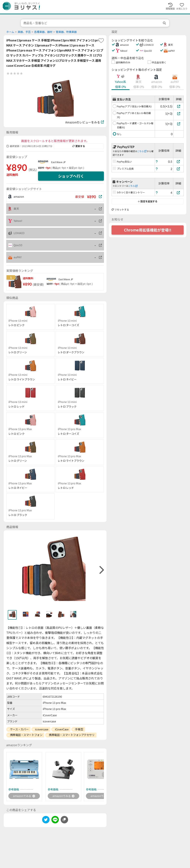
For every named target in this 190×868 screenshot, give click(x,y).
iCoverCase (62, 729)
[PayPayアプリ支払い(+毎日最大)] (179, 106)
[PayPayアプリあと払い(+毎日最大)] (179, 114)
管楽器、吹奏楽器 (66, 32)
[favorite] (101, 41)
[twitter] (46, 821)
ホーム (10, 32)
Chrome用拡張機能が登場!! (148, 230)
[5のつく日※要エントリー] (178, 193)
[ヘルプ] (157, 161)
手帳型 (79, 729)
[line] (55, 821)
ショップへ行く (71, 176)
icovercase (42, 729)
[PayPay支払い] (178, 161)
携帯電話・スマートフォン (26, 735)
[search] (165, 23)
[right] (101, 570)
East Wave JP (58, 162)
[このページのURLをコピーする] (64, 820)
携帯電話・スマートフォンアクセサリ (72, 735)
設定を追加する (148, 201)
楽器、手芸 (24, 32)
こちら (142, 151)
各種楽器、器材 (43, 32)
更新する (79, 146)
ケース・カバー (19, 729)
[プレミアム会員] (178, 169)
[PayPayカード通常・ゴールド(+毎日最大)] (179, 124)
